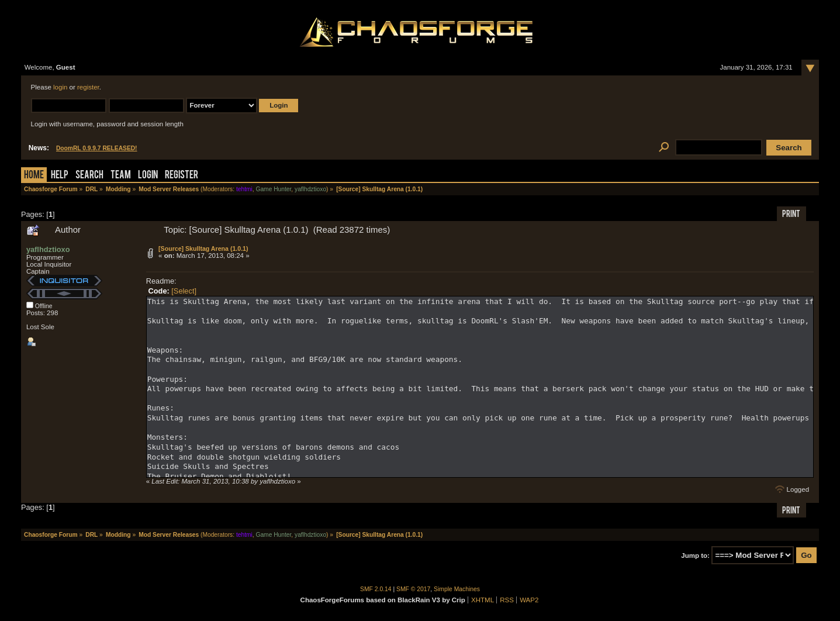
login (60, 87)
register (88, 87)
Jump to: (695, 556)
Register (182, 176)
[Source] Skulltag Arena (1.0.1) (203, 249)
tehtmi (244, 189)
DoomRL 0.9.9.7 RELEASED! (97, 148)
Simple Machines (457, 589)
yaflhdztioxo (310, 189)
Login (148, 176)
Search (89, 176)
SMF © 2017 (413, 589)
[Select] (184, 291)
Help (60, 176)
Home (34, 176)
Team (121, 176)
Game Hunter (273, 189)
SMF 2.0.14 (376, 589)
